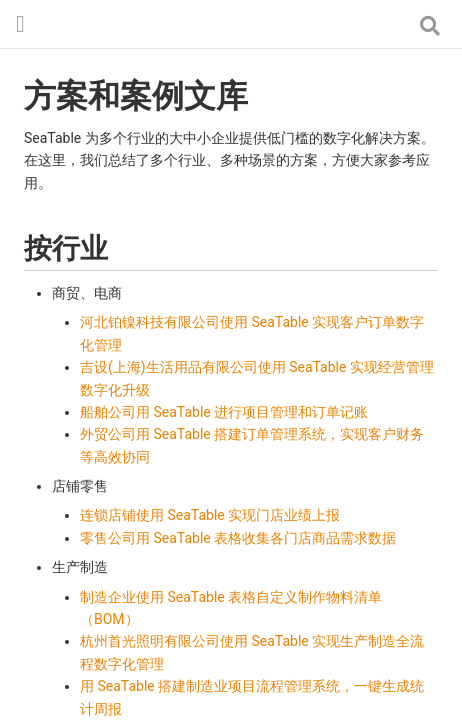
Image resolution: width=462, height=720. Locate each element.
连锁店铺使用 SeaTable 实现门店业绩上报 (210, 515)
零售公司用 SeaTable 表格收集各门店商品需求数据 (238, 538)
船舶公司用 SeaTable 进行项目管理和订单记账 (224, 412)
